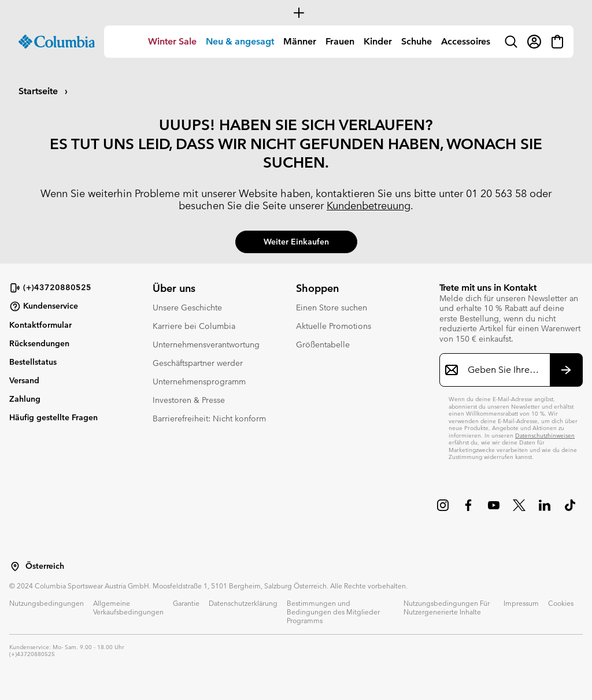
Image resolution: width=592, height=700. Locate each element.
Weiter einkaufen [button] (296, 242)
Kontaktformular (40, 325)
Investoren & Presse (189, 400)
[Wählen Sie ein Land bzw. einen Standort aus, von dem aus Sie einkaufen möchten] (15, 566)
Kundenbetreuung (369, 205)
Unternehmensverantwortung (206, 345)
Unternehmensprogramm (199, 382)
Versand (24, 380)
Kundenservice (44, 306)
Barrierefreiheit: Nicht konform (209, 418)
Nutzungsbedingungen (47, 603)
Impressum (521, 603)
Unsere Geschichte (187, 308)
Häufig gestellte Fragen (53, 417)
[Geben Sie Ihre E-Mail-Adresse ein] (504, 370)
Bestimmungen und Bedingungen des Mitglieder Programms (333, 612)
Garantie (186, 603)
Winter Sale (172, 41)
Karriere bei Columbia (194, 326)
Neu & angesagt (240, 41)
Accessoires (466, 41)
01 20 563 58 (496, 193)
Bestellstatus (33, 362)
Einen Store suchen (332, 308)
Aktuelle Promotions (334, 326)
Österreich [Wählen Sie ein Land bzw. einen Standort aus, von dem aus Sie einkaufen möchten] (45, 566)
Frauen (340, 41)
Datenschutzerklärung (243, 603)
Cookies (561, 603)
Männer (300, 41)
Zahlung (25, 399)
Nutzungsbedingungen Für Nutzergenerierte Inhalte (447, 607)
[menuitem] (172, 42)
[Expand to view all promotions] (296, 13)
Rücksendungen (39, 343)
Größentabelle (323, 345)
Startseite (39, 91)
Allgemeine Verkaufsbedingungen (128, 607)
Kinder (378, 41)
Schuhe (417, 41)
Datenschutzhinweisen (545, 436)
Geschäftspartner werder (198, 363)
